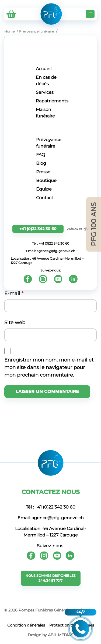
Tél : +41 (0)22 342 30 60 (51, 243)
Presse (43, 172)
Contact (45, 198)
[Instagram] (43, 279)
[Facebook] (28, 279)
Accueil (44, 69)
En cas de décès (46, 80)
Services (45, 92)
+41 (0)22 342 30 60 (38, 229)
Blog (41, 163)
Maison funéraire (45, 113)
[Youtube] (58, 279)
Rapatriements (52, 101)
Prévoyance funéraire (49, 143)
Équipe (44, 189)
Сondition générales (26, 625)
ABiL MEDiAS (61, 635)
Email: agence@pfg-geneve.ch (50, 251)
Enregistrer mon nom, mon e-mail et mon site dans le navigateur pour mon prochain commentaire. (49, 367)
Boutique (46, 180)
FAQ (41, 155)
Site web (15, 323)
